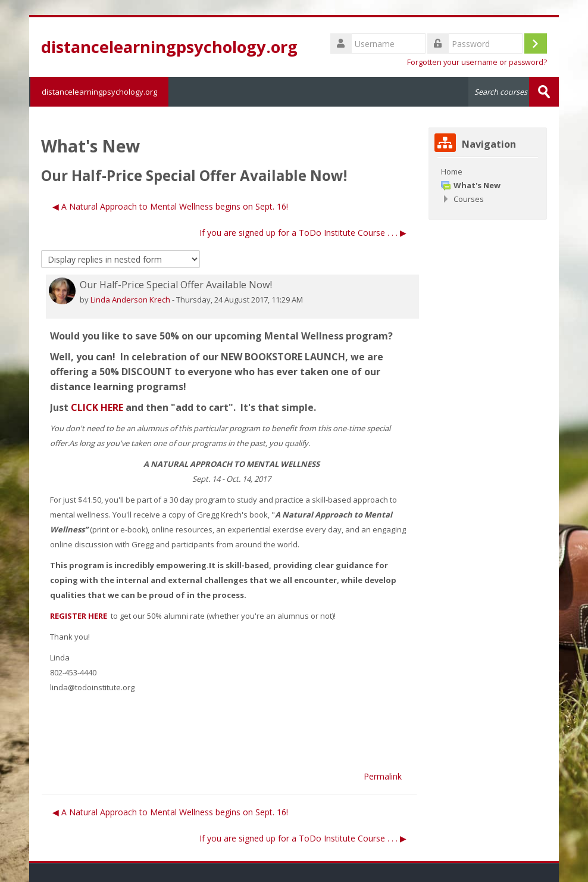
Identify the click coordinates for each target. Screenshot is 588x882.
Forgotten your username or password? (477, 62)
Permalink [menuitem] (383, 776)
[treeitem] (488, 172)
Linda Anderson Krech (130, 300)
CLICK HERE (97, 407)
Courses (469, 199)
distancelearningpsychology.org (99, 92)
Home (452, 172)
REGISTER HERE (79, 616)
